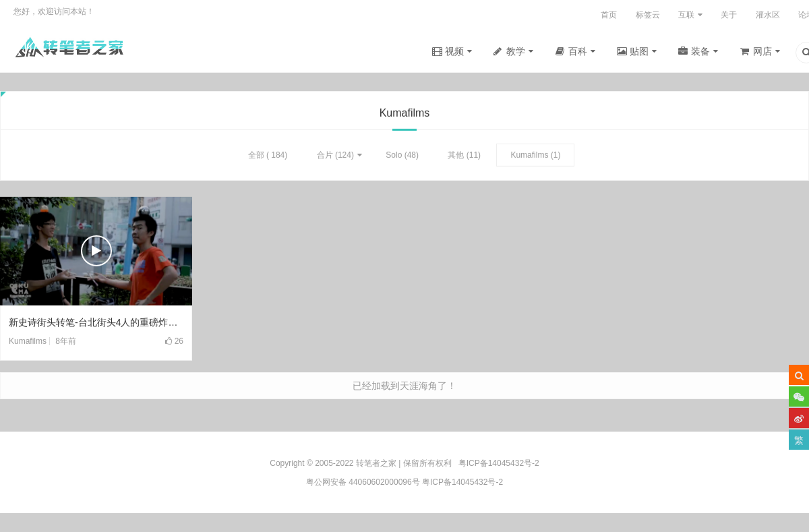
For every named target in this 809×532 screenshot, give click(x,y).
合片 (325, 156)
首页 (609, 15)
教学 (516, 51)
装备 (700, 51)
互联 (686, 15)
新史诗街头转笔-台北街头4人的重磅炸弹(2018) (96, 324)
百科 (578, 51)
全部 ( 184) (268, 156)
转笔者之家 (376, 463)
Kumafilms (529, 156)
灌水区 (768, 15)
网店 (762, 51)
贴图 (639, 51)
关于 (729, 15)
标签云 (648, 15)
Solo (394, 156)
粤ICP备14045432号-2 (462, 482)
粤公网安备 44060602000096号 (363, 482)
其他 (456, 156)
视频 (454, 51)
